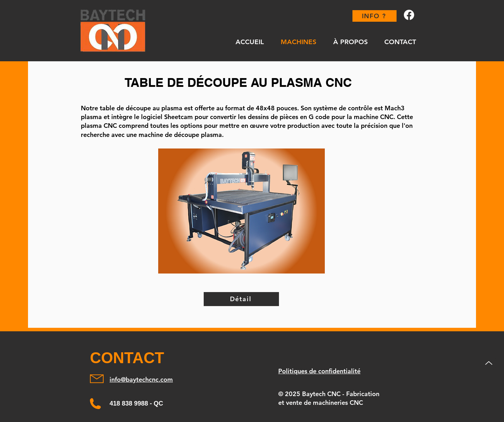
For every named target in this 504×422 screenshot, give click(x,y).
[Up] (489, 363)
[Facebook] (409, 15)
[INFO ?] (374, 16)
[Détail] (241, 299)
